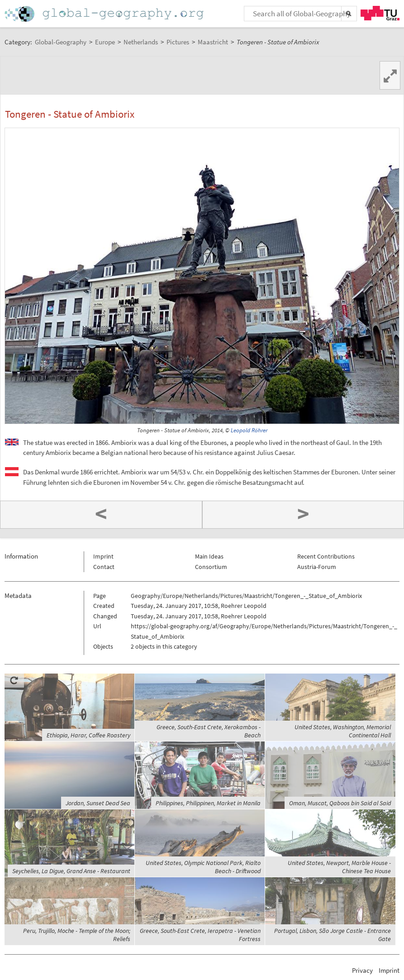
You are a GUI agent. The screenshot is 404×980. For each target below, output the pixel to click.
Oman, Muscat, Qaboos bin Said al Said (340, 803)
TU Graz (380, 13)
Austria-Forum (317, 567)
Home (105, 14)
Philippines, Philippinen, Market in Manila (208, 803)
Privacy (362, 970)
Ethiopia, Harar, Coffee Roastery (88, 735)
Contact (104, 567)
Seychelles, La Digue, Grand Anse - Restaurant (71, 871)
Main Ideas (209, 556)
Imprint (103, 556)
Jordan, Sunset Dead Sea (98, 803)
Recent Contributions (326, 556)
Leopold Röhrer (249, 430)
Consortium (211, 567)
